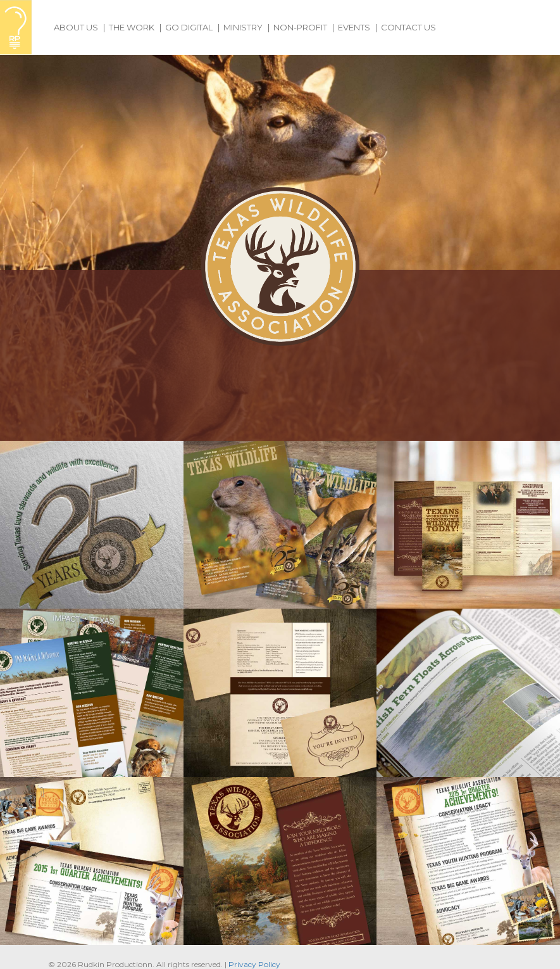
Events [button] (354, 27)
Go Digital (189, 27)
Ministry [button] (243, 27)
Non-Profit (300, 27)
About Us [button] (76, 27)
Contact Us (408, 27)
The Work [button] (132, 27)
